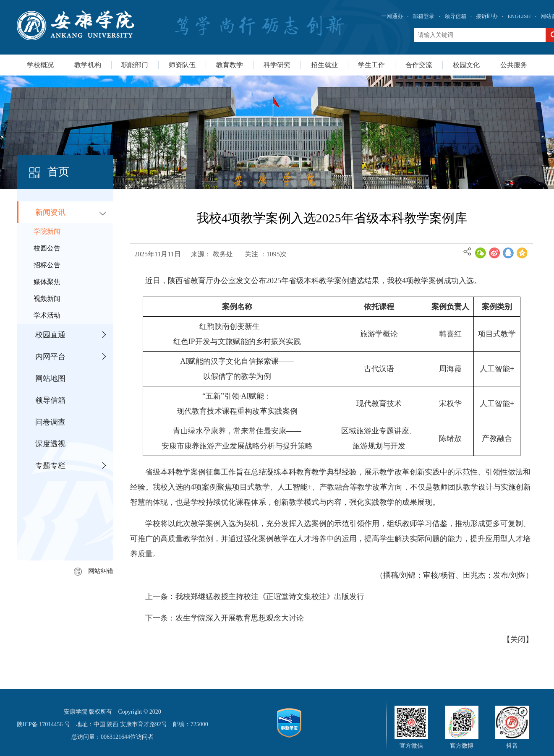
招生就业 (324, 65)
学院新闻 (47, 231)
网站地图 (50, 378)
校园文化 (466, 65)
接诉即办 (487, 16)
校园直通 (50, 335)
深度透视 (50, 444)
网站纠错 (94, 571)
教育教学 (230, 65)
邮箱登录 (423, 16)
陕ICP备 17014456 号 (43, 724)
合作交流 (419, 65)
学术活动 (47, 315)
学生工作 (371, 65)
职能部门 (135, 65)
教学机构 (88, 65)
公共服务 (514, 65)
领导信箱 (455, 16)
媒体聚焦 (47, 282)
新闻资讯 (50, 212)
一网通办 (392, 16)
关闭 (518, 639)
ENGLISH (519, 16)
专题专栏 (50, 466)
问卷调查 (50, 422)
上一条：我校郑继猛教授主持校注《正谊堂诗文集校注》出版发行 (255, 597)
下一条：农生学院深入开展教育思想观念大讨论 (225, 618)
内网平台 (50, 357)
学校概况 (40, 65)
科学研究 (277, 65)
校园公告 (47, 248)
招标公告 (47, 265)
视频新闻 (47, 298)
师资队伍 (182, 65)
